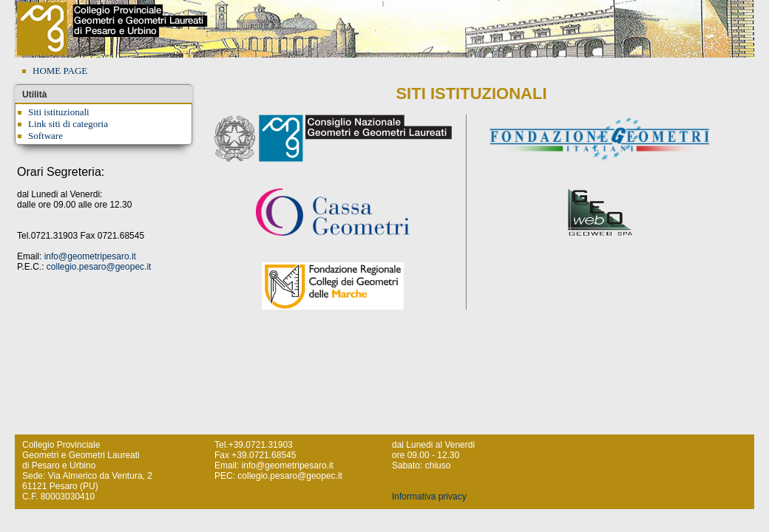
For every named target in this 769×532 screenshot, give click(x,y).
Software (45, 136)
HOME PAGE (60, 71)
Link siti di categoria (68, 124)
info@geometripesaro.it (90, 256)
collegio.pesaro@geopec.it (99, 267)
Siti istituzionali (59, 112)
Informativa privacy (429, 497)
